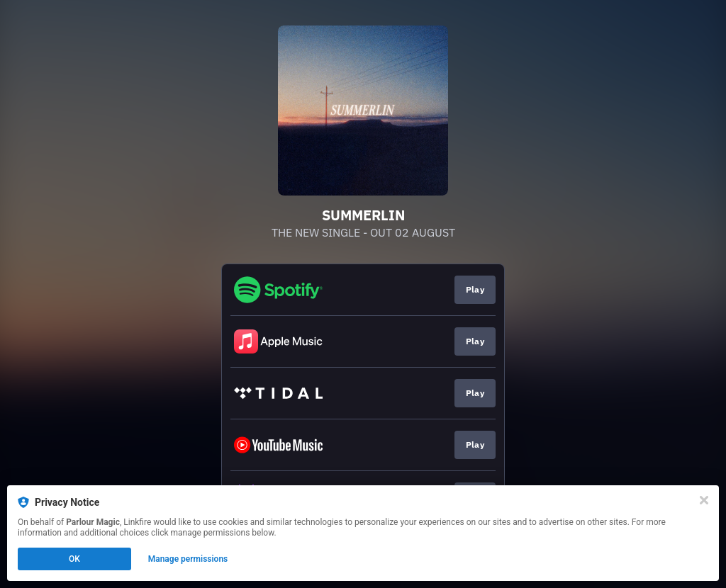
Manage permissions (188, 559)
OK (74, 559)
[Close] (704, 500)
